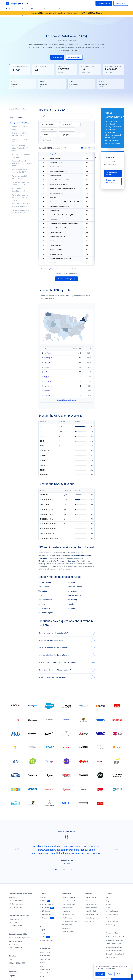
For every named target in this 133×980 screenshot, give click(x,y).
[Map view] (92, 148)
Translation (43, 591)
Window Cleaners (45, 600)
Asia (41, 966)
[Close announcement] (131, 13)
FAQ (107, 897)
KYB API (42, 937)
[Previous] (17, 849)
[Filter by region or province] (49, 130)
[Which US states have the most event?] (66, 677)
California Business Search (115, 937)
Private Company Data (69, 901)
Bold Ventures (44, 918)
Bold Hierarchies (45, 915)
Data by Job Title (90, 897)
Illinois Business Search (114, 951)
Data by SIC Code (90, 911)
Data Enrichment (67, 908)
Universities (72, 591)
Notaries (71, 604)
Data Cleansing (67, 918)
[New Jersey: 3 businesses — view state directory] (66, 386)
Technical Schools (75, 587)
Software (71, 582)
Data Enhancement (68, 904)
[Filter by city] (67, 130)
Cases (108, 908)
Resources (49, 9)
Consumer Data (90, 921)
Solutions (10, 9)
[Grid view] (85, 148)
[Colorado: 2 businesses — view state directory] (66, 395)
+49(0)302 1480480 (16, 926)
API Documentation (46, 940)
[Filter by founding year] (47, 140)
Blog (107, 901)
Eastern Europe (45, 959)
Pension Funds (44, 608)
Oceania (42, 963)
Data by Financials (91, 908)
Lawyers (42, 604)
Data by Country (90, 901)
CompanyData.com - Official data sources (56, 269)
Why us (35, 9)
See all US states (111, 957)
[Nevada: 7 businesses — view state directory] (66, 377)
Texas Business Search (114, 944)
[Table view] (82, 148)
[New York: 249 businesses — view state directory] (66, 353)
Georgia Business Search (114, 947)
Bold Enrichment (45, 911)
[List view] (89, 148)
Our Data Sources (112, 911)
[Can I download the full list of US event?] (66, 655)
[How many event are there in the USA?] (66, 633)
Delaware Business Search (115, 940)
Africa (42, 976)
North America (45, 956)
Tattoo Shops (44, 587)
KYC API (42, 933)
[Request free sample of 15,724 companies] (66, 279)
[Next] (116, 849)
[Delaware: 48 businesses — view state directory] (66, 367)
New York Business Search (115, 954)
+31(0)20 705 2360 (15, 907)
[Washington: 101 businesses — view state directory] (66, 358)
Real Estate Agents (46, 613)
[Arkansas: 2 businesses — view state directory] (66, 391)
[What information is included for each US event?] (66, 662)
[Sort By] (70, 148)
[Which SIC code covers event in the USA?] (66, 648)
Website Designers (75, 595)
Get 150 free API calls (94, 13)
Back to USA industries (18, 109)
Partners (109, 918)
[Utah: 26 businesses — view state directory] (66, 372)
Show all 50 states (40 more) (67, 400)
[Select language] (14, 976)
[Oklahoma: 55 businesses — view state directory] (66, 363)
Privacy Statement (112, 921)
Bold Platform (44, 908)
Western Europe (45, 952)
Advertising (72, 600)
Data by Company (91, 918)
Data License (66, 911)
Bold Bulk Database (46, 904)
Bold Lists (43, 897)
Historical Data (67, 925)
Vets (40, 595)
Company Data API (68, 932)
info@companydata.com (17, 904)
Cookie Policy (110, 925)
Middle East (44, 973)
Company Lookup (112, 915)
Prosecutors (73, 608)
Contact (108, 904)
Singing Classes (45, 582)
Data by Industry (90, 904)
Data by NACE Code (91, 915)
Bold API (43, 901)
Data (23, 9)
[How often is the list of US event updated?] (66, 670)
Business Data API (68, 915)
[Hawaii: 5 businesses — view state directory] (66, 381)
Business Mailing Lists (69, 921)
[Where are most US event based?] (66, 640)
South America (45, 969)
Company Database (68, 897)
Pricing (62, 9)
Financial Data (66, 928)
